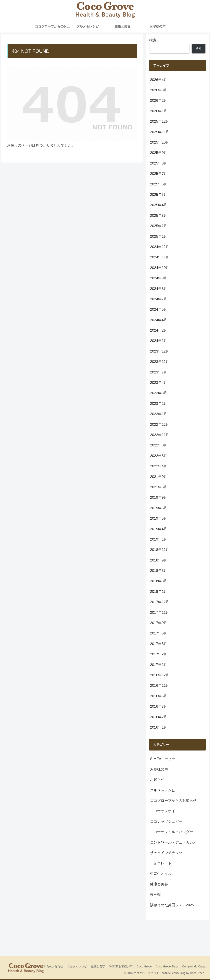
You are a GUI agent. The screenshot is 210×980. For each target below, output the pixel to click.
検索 (153, 40)
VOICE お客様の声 (121, 966)
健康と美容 (98, 966)
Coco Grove (144, 966)
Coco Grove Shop (167, 966)
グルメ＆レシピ (77, 966)
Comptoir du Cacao (194, 966)
